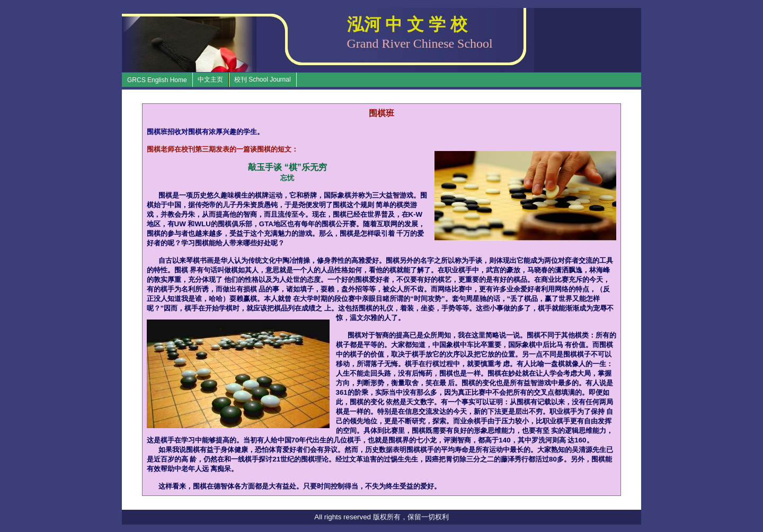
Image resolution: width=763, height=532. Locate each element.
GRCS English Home (157, 80)
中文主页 (210, 79)
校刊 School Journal (263, 79)
